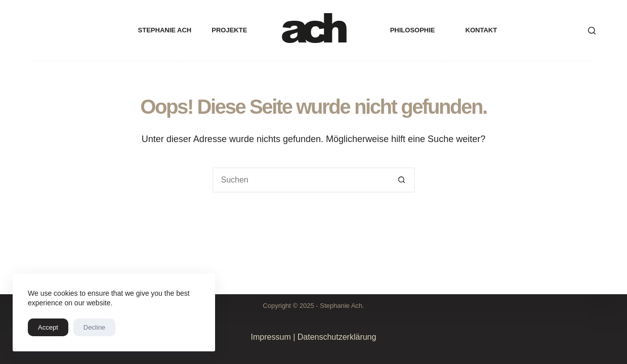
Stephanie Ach (165, 30)
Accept (48, 327)
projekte (229, 30)
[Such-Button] (402, 180)
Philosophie (413, 30)
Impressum (271, 337)
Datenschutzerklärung (337, 337)
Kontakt (482, 30)
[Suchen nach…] (301, 180)
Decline (94, 327)
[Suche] (592, 31)
